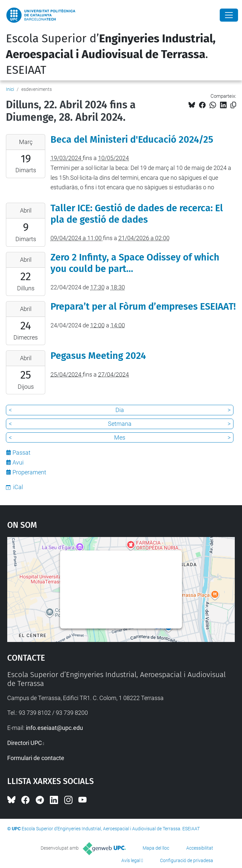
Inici (10, 89)
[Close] (229, 15)
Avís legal (131, 860)
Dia (120, 410)
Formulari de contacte (36, 758)
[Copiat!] (233, 105)
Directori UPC (25, 743)
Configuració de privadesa (187, 860)
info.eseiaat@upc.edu (54, 728)
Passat (21, 453)
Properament (29, 472)
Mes (120, 437)
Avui (18, 462)
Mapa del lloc (156, 848)
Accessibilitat (200, 848)
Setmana (120, 424)
